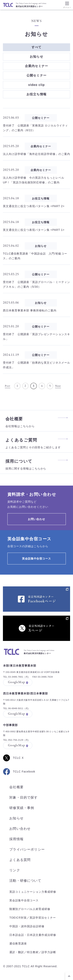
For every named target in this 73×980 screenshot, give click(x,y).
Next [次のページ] (58, 386)
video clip (36, 85)
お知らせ (36, 57)
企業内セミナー (37, 66)
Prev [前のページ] (8, 386)
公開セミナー (36, 75)
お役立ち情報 (36, 94)
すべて (36, 47)
